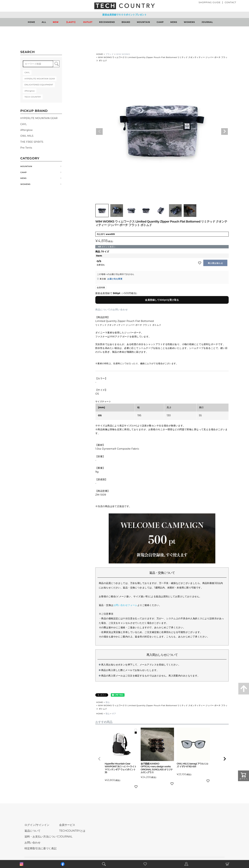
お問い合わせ (32, 843)
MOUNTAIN (144, 22)
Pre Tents (26, 148)
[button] (99, 759)
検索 (56, 64)
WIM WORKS (123, 54)
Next (224, 132)
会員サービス (67, 825)
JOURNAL (207, 22)
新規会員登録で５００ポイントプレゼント (124, 15)
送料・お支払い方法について (42, 837)
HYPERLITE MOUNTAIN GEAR (39, 118)
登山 (108, 702)
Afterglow (26, 130)
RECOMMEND (107, 22)
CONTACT (230, 2)
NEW (56, 22)
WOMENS (189, 22)
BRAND (126, 22)
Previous (99, 132)
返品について (32, 831)
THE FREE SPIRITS (32, 142)
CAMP (160, 22)
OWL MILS (27, 136)
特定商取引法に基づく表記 (40, 848)
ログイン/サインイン (37, 825)
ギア (114, 714)
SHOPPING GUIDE (210, 2)
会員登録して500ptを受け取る (162, 300)
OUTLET (88, 22)
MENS (174, 22)
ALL (44, 22)
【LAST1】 (71, 22)
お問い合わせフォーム (125, 605)
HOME (31, 22)
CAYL (24, 124)
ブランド (110, 54)
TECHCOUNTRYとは (72, 831)
